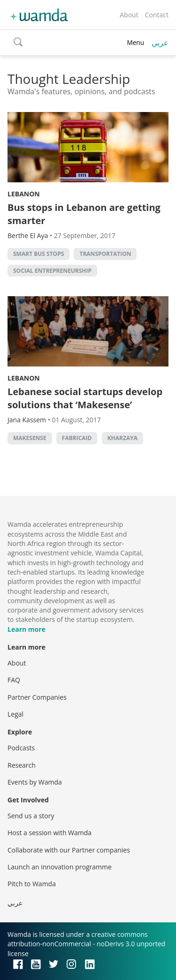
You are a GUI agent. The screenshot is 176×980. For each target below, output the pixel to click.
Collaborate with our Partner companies (69, 850)
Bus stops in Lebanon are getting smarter (84, 214)
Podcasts (21, 748)
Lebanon (24, 194)
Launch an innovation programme (60, 867)
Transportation (105, 254)
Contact (157, 15)
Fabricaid (77, 438)
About (129, 15)
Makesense (30, 438)
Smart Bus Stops (38, 254)
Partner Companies (37, 697)
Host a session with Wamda (50, 833)
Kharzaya (122, 438)
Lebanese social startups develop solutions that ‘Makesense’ (85, 398)
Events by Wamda (35, 782)
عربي (160, 43)
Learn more (27, 629)
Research (22, 765)
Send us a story (31, 816)
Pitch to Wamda (32, 884)
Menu (135, 42)
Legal (15, 714)
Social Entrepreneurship (52, 271)
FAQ (14, 680)
